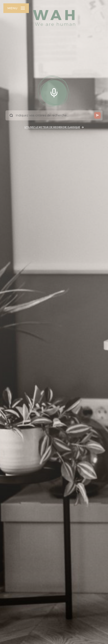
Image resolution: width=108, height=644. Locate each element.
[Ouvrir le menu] (16, 8)
